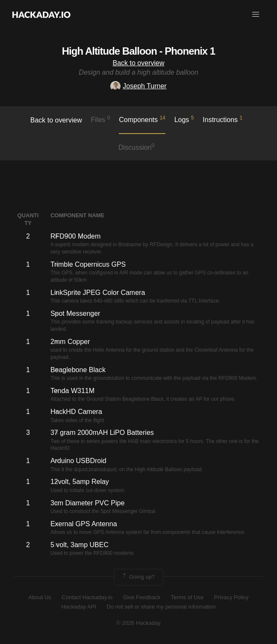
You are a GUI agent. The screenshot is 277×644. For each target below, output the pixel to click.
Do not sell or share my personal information (161, 607)
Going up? (138, 577)
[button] (256, 15)
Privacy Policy (231, 597)
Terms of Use (187, 597)
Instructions (222, 119)
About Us (40, 597)
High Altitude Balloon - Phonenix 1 (138, 51)
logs (184, 119)
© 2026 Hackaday (138, 623)
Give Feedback (142, 597)
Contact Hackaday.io (87, 597)
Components (142, 119)
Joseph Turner (138, 86)
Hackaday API (79, 607)
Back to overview (139, 63)
